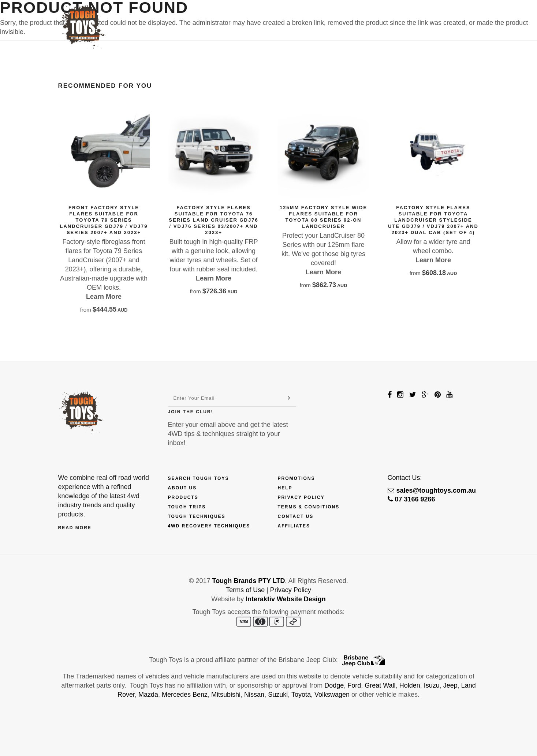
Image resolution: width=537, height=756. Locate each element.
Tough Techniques (197, 516)
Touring (375, 17)
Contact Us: (405, 478)
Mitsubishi (226, 695)
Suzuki (278, 695)
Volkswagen (332, 695)
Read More (75, 528)
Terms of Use (245, 590)
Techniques (333, 17)
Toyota (301, 695)
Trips (296, 17)
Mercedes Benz (185, 695)
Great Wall (380, 685)
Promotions (297, 478)
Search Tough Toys (199, 478)
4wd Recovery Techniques (209, 526)
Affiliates (294, 526)
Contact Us (416, 17)
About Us (182, 488)
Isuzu (432, 685)
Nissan (254, 695)
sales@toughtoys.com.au (432, 490)
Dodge (334, 685)
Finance (264, 17)
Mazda (148, 695)
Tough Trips (187, 507)
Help (285, 488)
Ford (354, 685)
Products (223, 17)
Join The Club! (191, 412)
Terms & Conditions (309, 507)
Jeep (450, 685)
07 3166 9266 (411, 499)
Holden (410, 685)
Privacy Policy (301, 497)
